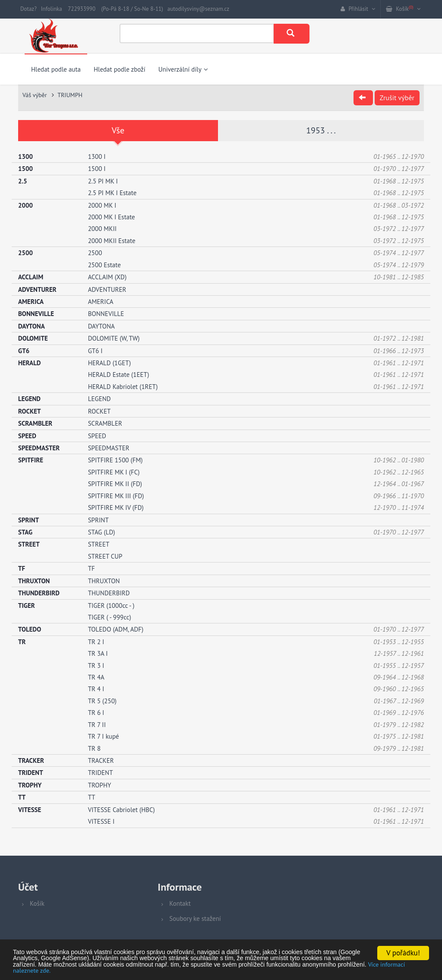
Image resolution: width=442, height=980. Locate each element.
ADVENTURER (107, 289)
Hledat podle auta (56, 69)
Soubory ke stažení (195, 918)
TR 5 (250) (102, 700)
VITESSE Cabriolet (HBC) (122, 809)
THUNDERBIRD (109, 593)
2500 (95, 253)
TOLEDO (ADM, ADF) (116, 629)
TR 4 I (96, 689)
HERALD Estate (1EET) (119, 375)
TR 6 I (96, 713)
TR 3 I (96, 665)
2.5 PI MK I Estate (112, 193)
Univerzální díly (183, 69)
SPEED (97, 435)
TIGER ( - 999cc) (110, 617)
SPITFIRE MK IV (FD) (116, 507)
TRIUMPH (70, 95)
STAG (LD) (102, 532)
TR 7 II (97, 724)
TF (92, 568)
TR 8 (94, 748)
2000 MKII (102, 229)
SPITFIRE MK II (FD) (115, 484)
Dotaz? (28, 9)
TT (92, 797)
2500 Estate (104, 264)
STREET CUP (105, 556)
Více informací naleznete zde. (213, 970)
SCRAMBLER (105, 423)
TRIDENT (101, 773)
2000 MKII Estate (112, 240)
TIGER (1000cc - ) (111, 605)
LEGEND (99, 399)
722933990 (82, 9)
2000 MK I (102, 205)
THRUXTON (104, 580)
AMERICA (101, 301)
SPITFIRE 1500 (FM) (115, 460)
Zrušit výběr (397, 98)
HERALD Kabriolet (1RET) (123, 386)
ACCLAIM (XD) (107, 277)
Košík (37, 903)
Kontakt (180, 903)
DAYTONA (101, 326)
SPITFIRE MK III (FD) (116, 495)
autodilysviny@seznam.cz (198, 9)
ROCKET (99, 411)
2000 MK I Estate (112, 217)
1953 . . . (321, 130)
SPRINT (98, 520)
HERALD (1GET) (110, 362)
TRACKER (101, 760)
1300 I (97, 156)
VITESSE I (101, 821)
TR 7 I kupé (104, 736)
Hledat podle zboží (120, 69)
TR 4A (96, 677)
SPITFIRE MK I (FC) (114, 472)
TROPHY (100, 785)
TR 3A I (98, 653)
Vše (118, 130)
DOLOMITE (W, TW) (114, 338)
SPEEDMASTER (109, 447)
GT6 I (95, 350)
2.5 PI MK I (103, 181)
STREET (99, 544)
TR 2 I (96, 641)
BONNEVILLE (106, 314)
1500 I (97, 169)
